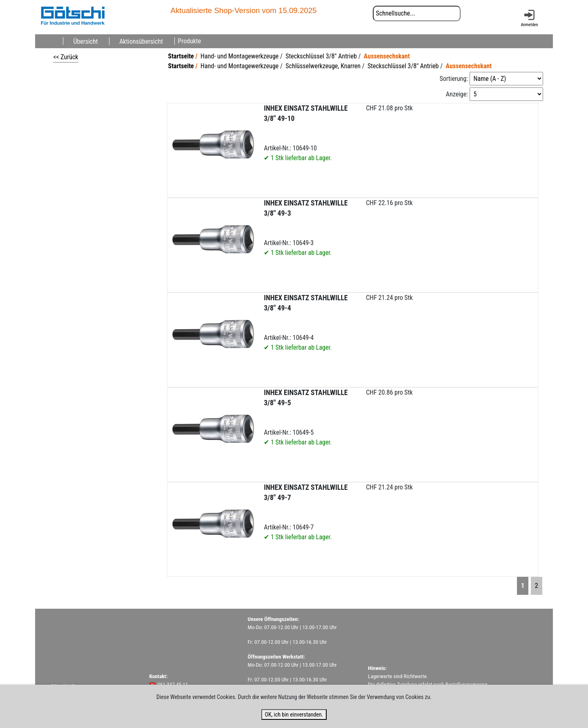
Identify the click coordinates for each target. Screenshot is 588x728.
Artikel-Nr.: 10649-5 (306, 417)
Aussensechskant (387, 56)
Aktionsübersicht (141, 41)
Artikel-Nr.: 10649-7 (306, 512)
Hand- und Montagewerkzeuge (239, 56)
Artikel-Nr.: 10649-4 (306, 323)
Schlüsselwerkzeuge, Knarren (323, 66)
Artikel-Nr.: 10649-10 (306, 133)
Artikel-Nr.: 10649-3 (306, 228)
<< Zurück (66, 57)
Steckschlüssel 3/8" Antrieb (321, 56)
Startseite (181, 56)
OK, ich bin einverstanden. (294, 715)
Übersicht (85, 41)
